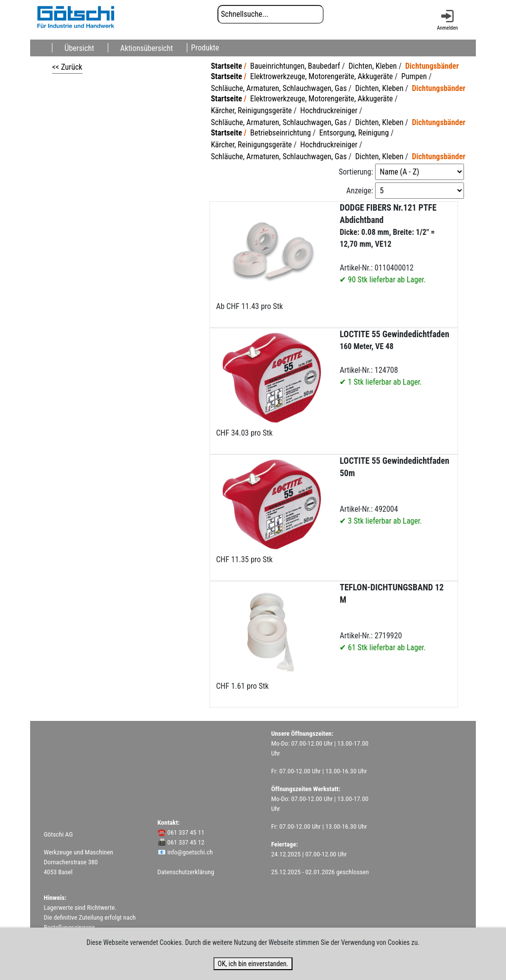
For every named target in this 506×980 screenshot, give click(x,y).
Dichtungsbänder (432, 66)
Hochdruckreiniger (329, 111)
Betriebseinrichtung (280, 133)
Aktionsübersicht (147, 48)
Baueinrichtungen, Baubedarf (295, 66)
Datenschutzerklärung (186, 872)
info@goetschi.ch (190, 852)
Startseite (227, 66)
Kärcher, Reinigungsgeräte (252, 111)
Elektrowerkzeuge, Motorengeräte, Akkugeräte (321, 76)
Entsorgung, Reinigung (354, 133)
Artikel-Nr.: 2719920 (392, 617)
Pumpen (414, 76)
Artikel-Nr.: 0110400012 (388, 244)
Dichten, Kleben (373, 66)
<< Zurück (67, 67)
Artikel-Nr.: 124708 (394, 358)
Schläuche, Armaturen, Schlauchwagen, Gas (279, 88)
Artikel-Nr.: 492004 (394, 491)
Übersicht (79, 48)
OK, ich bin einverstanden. (253, 964)
